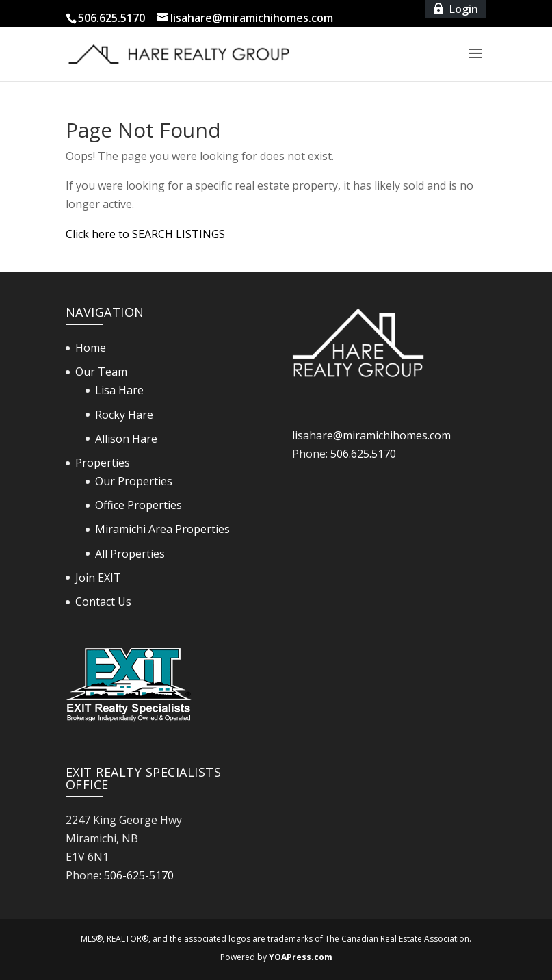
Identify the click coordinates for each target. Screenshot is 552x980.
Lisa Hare (119, 390)
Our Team (101, 372)
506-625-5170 (139, 875)
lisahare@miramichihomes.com (371, 435)
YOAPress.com (301, 957)
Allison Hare (126, 439)
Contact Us (103, 602)
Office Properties (139, 505)
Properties (103, 463)
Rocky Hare (124, 415)
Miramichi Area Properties (162, 529)
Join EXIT (98, 578)
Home (91, 348)
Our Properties (134, 481)
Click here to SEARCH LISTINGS (145, 234)
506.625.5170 (363, 454)
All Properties (130, 554)
